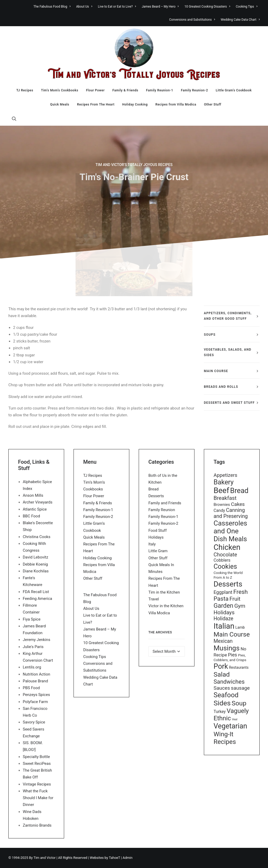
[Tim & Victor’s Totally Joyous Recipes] (134, 55)
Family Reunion (162, 510)
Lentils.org (32, 667)
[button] (14, 119)
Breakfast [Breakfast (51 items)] (225, 498)
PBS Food (31, 688)
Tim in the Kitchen (164, 592)
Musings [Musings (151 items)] (227, 648)
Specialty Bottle (36, 757)
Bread (153, 489)
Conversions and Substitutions (192, 20)
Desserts (156, 496)
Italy (152, 544)
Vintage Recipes (37, 784)
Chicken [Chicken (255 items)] (227, 547)
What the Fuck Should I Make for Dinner (38, 798)
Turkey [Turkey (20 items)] (220, 712)
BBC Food (31, 516)
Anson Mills (33, 495)
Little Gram (158, 551)
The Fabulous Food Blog (52, 7)
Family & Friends (125, 90)
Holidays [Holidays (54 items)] (224, 612)
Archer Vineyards (38, 502)
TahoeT (115, 858)
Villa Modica (159, 613)
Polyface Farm (35, 702)
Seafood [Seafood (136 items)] (226, 695)
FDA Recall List (36, 592)
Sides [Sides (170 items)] (222, 703)
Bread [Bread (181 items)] (239, 491)
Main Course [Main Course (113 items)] (232, 634)
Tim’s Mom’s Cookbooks (60, 90)
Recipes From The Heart (96, 104)
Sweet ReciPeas (37, 764)
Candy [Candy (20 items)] (219, 510)
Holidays (156, 537)
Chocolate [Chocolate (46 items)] (225, 555)
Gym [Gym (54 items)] (240, 606)
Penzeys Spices (36, 695)
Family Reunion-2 (194, 90)
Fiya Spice (32, 619)
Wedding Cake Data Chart (240, 20)
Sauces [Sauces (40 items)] (222, 688)
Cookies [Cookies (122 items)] (225, 566)
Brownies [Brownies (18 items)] (222, 505)
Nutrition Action (37, 674)
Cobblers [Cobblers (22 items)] (222, 560)
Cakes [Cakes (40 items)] (238, 504)
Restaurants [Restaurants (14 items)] (239, 667)
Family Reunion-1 (160, 90)
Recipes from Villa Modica (176, 104)
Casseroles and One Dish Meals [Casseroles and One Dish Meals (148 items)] (230, 531)
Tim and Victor (45, 858)
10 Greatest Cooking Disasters (207, 7)
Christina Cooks (37, 537)
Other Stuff (213, 104)
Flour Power (95, 90)
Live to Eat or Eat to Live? (117, 7)
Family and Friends (165, 503)
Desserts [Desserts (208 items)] (228, 584)
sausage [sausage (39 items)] (240, 688)
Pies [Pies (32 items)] (233, 655)
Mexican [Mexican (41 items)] (223, 641)
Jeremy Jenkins (37, 640)
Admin (128, 858)
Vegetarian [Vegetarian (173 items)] (230, 726)
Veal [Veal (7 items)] (235, 719)
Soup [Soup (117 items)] (239, 703)
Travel (154, 599)
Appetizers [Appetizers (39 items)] (225, 475)
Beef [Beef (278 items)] (221, 490)
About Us (84, 7)
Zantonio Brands (37, 825)
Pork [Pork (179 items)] (221, 666)
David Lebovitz (35, 557)
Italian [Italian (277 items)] (224, 626)
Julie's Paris (33, 647)
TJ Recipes (25, 90)
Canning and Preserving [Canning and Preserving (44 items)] (231, 513)
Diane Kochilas (36, 571)
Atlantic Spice (35, 509)
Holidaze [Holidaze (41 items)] (223, 619)
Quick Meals (60, 104)
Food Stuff (158, 530)
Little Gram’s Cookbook (234, 90)
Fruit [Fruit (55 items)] (235, 599)
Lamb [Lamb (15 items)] (240, 627)
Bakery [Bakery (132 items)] (224, 482)
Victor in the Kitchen (166, 606)
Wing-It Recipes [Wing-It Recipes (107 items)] (225, 738)
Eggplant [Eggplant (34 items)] (223, 592)
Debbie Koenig (35, 564)
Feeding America (37, 599)
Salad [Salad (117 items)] (222, 674)
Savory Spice (34, 722)
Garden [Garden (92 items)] (223, 606)
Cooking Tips (247, 7)
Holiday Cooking (135, 104)
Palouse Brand (35, 681)
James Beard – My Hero (160, 7)
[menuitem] (53, 7)
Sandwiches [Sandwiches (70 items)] (229, 682)
